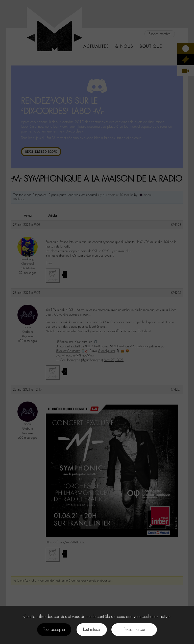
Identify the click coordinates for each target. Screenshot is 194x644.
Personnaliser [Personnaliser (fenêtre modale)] (134, 629)
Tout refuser (92, 629)
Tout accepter (54, 629)
